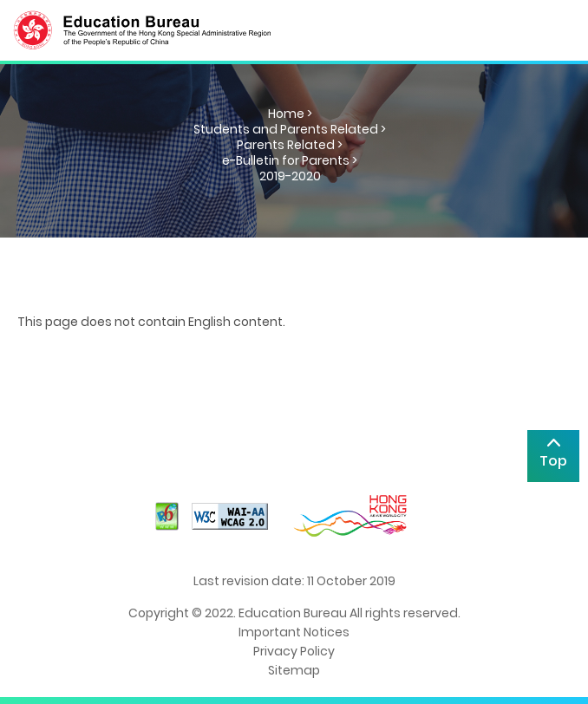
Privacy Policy (294, 651)
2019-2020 (290, 176)
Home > (290, 114)
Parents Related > (290, 145)
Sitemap (294, 670)
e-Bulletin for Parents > (290, 160)
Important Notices (294, 632)
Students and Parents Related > (290, 129)
